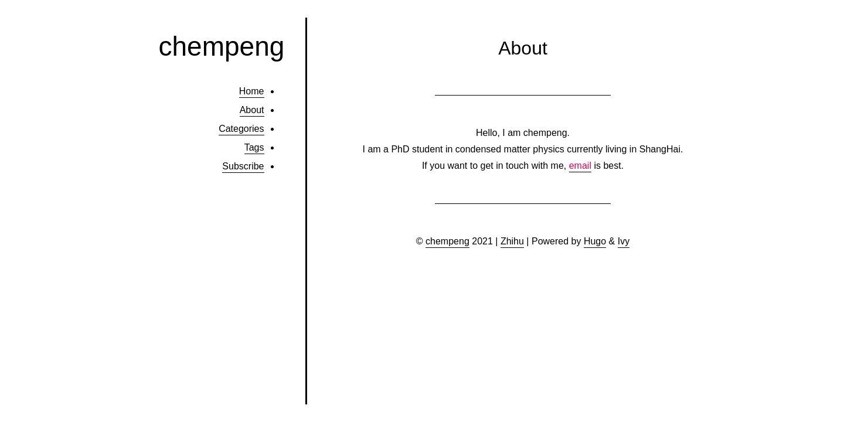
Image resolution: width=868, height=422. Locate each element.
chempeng (222, 46)
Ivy (624, 241)
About (252, 110)
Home (252, 91)
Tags (254, 147)
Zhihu (512, 241)
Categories (241, 129)
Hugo (595, 241)
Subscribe (243, 166)
